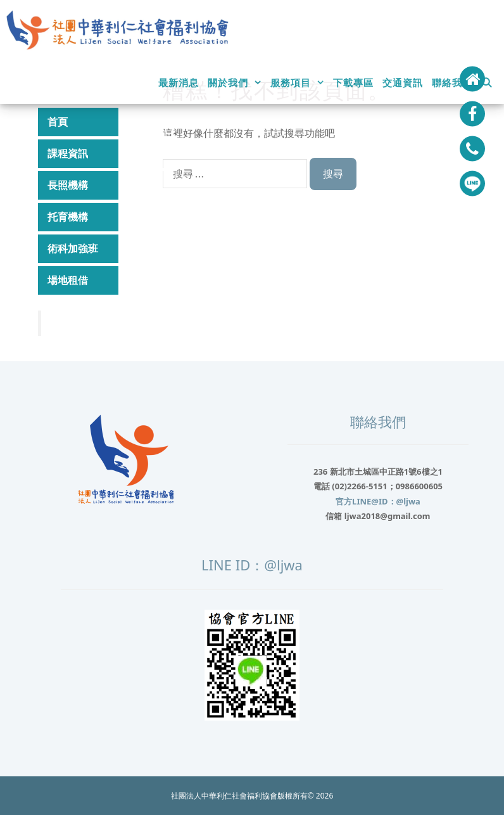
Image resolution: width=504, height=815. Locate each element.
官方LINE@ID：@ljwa (378, 501)
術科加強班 (73, 248)
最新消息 (179, 82)
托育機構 (112, 217)
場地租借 (112, 280)
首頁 (58, 122)
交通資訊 (403, 82)
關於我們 (237, 82)
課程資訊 (112, 154)
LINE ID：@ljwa (252, 565)
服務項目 (299, 82)
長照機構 (112, 185)
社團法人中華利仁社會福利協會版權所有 (239, 796)
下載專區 (353, 82)
